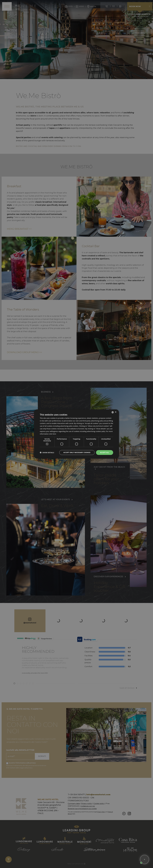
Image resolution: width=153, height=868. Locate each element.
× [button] (116, 412)
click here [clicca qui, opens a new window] (53, 434)
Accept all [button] (105, 452)
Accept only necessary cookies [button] (77, 452)
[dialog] (76, 434)
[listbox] (113, 412)
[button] (47, 452)
